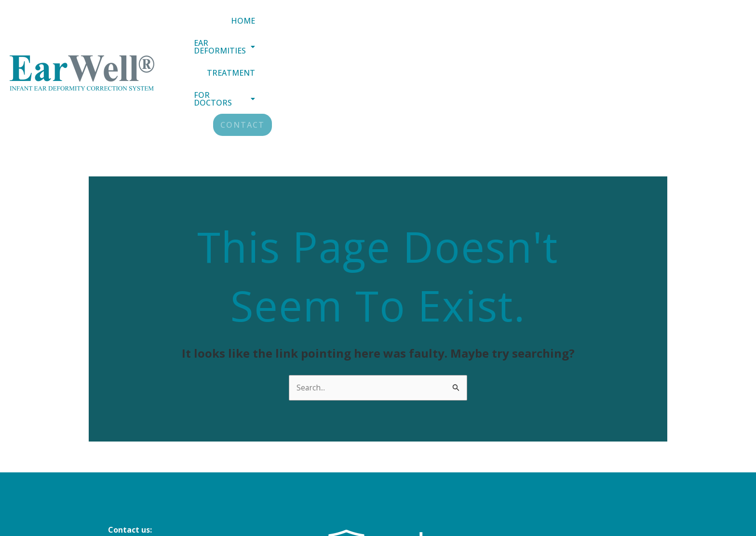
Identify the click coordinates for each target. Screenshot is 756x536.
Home (392, 27)
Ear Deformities (467, 27)
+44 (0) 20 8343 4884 (145, 478)
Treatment (554, 27)
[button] (467, 27)
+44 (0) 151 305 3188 (145, 465)
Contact (715, 27)
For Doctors (635, 27)
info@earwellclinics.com (154, 452)
